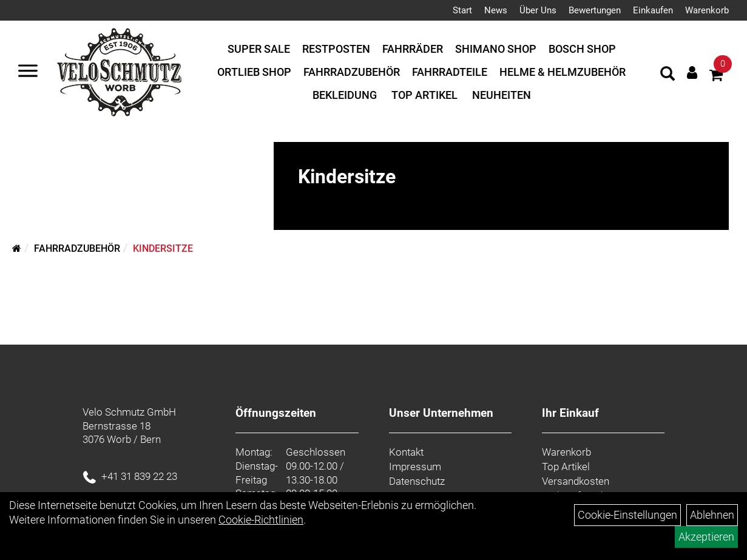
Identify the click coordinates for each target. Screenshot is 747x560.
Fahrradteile (450, 72)
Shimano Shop (496, 49)
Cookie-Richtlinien (261, 520)
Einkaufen (653, 10)
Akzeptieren (706, 537)
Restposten (336, 49)
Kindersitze (163, 248)
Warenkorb (707, 10)
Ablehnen (712, 515)
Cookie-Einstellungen (627, 515)
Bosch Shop (582, 49)
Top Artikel (424, 95)
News (496, 10)
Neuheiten (502, 95)
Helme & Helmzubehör (563, 72)
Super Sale (259, 49)
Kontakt (406, 452)
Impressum (415, 467)
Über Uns (538, 10)
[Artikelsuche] (668, 75)
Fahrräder (413, 49)
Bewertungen (595, 10)
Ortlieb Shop (254, 72)
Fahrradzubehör (352, 72)
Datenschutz (417, 481)
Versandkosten (576, 481)
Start (462, 10)
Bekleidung (345, 95)
